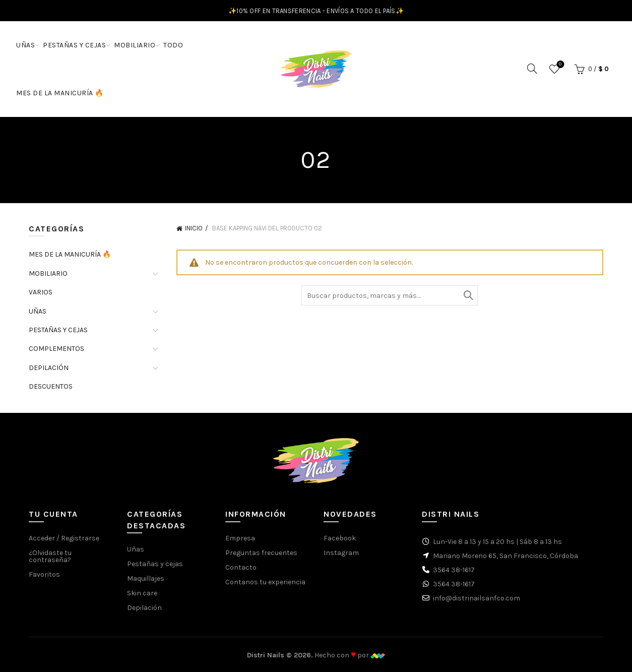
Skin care (142, 593)
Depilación (144, 608)
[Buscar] (532, 69)
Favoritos (559, 65)
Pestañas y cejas (155, 564)
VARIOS (41, 292)
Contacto (241, 567)
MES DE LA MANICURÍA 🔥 (60, 93)
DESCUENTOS (51, 386)
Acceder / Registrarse (64, 538)
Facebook (340, 538)
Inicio (194, 228)
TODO (173, 45)
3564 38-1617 (454, 570)
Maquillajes (146, 578)
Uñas (136, 549)
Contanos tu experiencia (265, 582)
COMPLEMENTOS (56, 349)
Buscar (468, 295)
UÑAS (25, 45)
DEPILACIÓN (49, 368)
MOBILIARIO (135, 45)
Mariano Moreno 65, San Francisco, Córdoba (505, 556)
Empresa (240, 538)
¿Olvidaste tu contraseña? (50, 556)
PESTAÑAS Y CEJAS (74, 45)
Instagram (341, 553)
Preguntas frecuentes (261, 553)
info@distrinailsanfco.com (477, 598)
